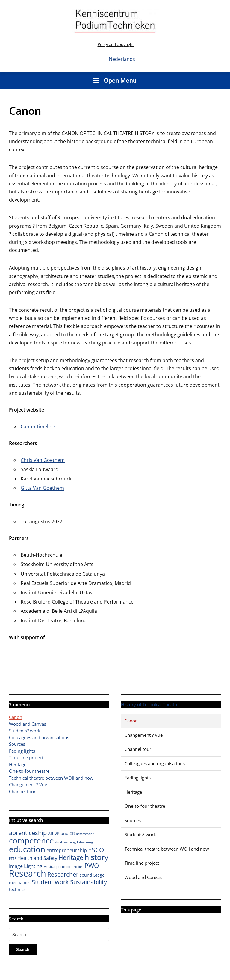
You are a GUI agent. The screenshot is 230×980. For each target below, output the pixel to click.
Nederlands (122, 59)
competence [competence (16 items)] (31, 840)
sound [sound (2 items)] (86, 875)
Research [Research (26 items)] (28, 873)
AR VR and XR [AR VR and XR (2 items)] (61, 833)
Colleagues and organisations (39, 737)
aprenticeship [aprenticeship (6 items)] (28, 833)
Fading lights (22, 751)
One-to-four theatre (29, 771)
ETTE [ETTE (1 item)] (13, 859)
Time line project (26, 757)
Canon (16, 717)
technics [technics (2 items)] (17, 889)
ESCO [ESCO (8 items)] (96, 850)
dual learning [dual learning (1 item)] (65, 842)
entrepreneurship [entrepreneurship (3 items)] (67, 850)
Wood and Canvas (28, 724)
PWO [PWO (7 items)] (92, 866)
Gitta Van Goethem (42, 488)
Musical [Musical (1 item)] (49, 867)
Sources (17, 744)
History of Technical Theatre (150, 704)
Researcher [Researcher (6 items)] (63, 874)
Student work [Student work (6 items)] (50, 882)
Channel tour (22, 791)
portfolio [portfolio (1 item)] (63, 867)
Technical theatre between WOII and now (51, 778)
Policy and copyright (116, 44)
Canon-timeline (38, 427)
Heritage (18, 764)
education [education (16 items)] (27, 849)
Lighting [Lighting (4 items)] (33, 866)
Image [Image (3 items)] (16, 866)
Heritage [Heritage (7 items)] (71, 858)
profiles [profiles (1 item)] (77, 867)
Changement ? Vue (28, 784)
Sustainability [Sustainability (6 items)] (88, 882)
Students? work (25, 731)
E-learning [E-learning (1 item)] (85, 842)
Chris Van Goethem (43, 460)
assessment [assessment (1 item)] (85, 834)
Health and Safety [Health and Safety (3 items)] (37, 858)
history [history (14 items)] (96, 857)
